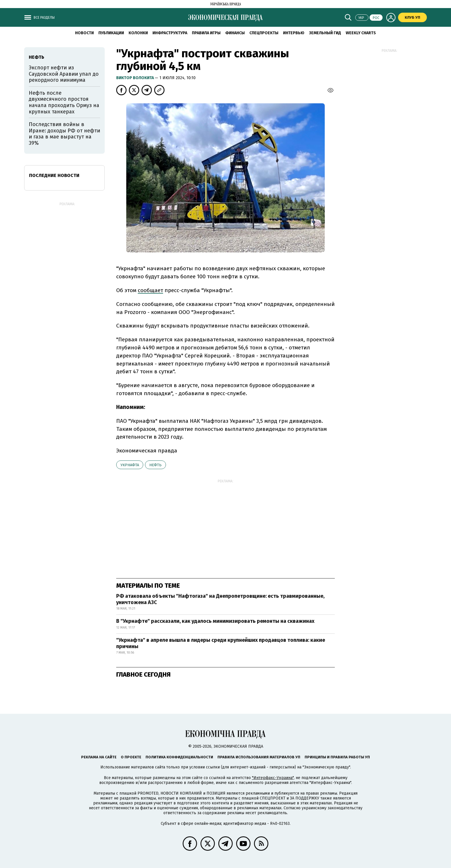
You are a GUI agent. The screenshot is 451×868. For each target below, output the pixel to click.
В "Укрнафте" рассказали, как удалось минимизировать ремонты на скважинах (215, 621)
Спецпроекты (264, 33)
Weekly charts (361, 33)
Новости (84, 33)
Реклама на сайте (99, 757)
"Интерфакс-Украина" (273, 778)
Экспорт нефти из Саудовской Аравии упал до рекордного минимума (64, 74)
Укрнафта (130, 465)
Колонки (138, 33)
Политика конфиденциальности (179, 757)
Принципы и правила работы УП (337, 757)
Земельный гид (325, 33)
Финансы (235, 33)
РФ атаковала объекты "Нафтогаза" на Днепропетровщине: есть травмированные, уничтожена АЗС (220, 599)
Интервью (294, 33)
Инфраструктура (170, 33)
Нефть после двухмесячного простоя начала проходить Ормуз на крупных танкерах (64, 102)
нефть (155, 465)
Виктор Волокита (135, 78)
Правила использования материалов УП (259, 757)
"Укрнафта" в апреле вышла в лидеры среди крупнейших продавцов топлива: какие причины (221, 643)
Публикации (111, 33)
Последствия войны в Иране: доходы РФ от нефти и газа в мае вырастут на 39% (64, 134)
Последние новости (54, 175)
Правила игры (206, 33)
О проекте (131, 757)
